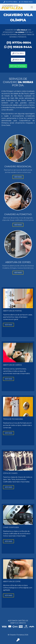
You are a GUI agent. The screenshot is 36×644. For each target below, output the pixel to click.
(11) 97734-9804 (10, 2)
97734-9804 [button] (18, 53)
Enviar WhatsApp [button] (18, 66)
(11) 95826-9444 (26, 2)
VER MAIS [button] (18, 177)
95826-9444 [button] (18, 60)
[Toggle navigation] (32, 7)
